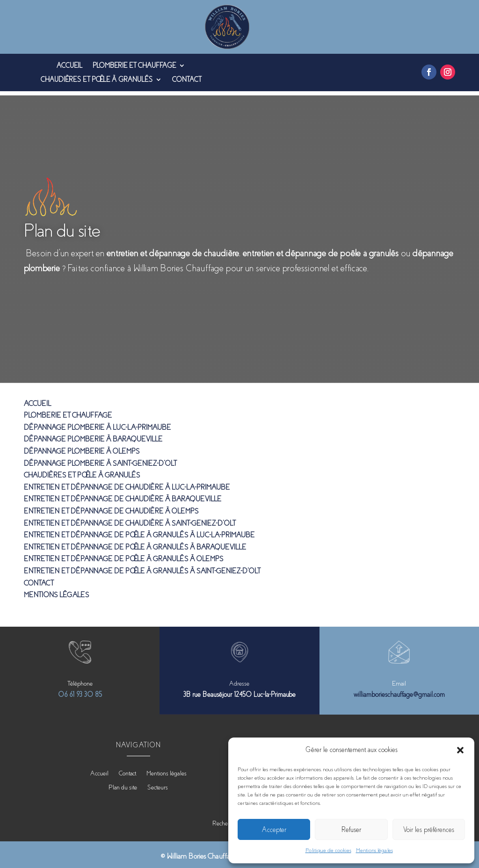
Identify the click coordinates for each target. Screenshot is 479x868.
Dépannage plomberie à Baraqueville (93, 435)
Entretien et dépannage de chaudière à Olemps (111, 507)
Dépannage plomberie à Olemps (82, 447)
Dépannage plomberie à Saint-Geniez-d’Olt (100, 459)
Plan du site (123, 783)
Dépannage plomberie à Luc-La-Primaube (97, 423)
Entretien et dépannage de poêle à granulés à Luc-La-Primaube (139, 531)
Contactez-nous (60, 290)
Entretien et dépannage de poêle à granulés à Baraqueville (135, 543)
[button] (460, 750)
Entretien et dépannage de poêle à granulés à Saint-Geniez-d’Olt (142, 567)
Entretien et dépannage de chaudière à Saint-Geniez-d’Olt (130, 519)
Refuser (351, 830)
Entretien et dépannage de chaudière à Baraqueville (123, 495)
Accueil (69, 66)
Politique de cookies (328, 850)
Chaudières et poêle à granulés (97, 80)
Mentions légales (374, 850)
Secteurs (158, 783)
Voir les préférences (429, 830)
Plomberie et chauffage (134, 66)
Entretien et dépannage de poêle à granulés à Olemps (123, 555)
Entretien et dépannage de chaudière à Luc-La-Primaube (127, 483)
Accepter (274, 830)
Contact (187, 80)
